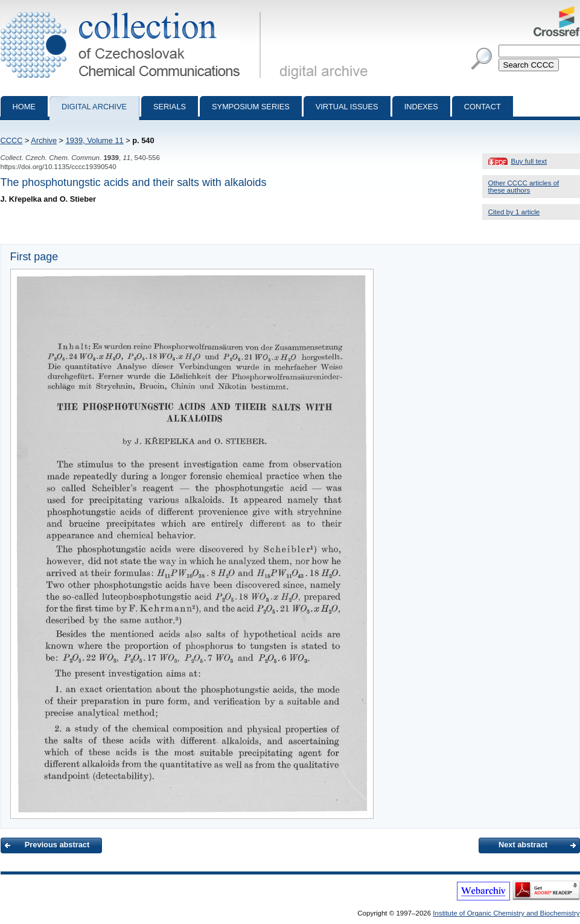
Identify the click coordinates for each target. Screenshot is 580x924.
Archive (44, 140)
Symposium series (251, 107)
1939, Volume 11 (95, 140)
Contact (483, 107)
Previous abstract (57, 845)
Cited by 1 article (514, 212)
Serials (170, 107)
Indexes (421, 107)
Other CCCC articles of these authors (524, 187)
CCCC (12, 140)
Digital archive (94, 107)
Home (24, 107)
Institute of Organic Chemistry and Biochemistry (506, 913)
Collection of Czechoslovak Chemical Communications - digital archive (133, 11)
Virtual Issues (347, 107)
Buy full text (529, 161)
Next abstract (523, 845)
